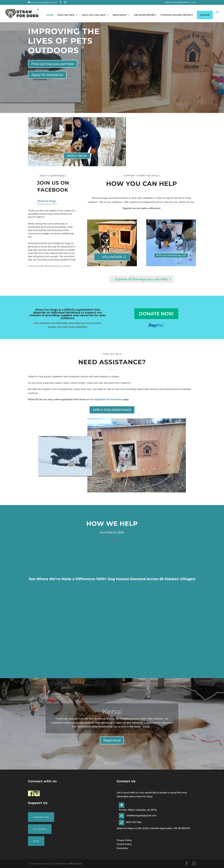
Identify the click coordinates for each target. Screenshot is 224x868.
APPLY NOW (77, 156)
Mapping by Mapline (35, 672)
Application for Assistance (108, 399)
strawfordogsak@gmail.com (141, 815)
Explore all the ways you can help (141, 279)
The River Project (145, 16)
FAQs (193, 2)
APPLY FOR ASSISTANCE (177, 2)
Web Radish (76, 864)
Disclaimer (122, 848)
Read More (112, 740)
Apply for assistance (47, 75)
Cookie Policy (124, 844)
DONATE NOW (41, 817)
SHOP (36, 841)
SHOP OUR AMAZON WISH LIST (171, 255)
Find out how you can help (53, 64)
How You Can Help (94, 16)
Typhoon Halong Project (177, 16)
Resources (120, 16)
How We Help (66, 16)
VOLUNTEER (112, 257)
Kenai (112, 712)
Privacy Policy (124, 840)
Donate (205, 16)
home (50, 16)
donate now (156, 314)
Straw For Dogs (47, 201)
